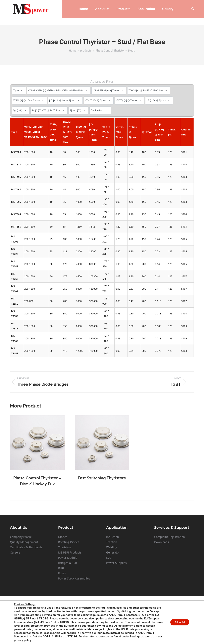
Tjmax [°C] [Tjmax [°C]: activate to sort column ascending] (172, 132)
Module (72, 558)
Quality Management (24, 542)
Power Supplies (116, 563)
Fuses (62, 573)
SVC (109, 558)
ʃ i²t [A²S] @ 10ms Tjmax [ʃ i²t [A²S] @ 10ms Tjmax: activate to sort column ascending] (93, 132)
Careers (139, 4)
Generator (113, 552)
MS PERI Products (70, 552)
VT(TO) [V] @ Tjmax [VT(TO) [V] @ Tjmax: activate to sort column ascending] (120, 132)
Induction (113, 537)
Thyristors (65, 547)
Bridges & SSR (68, 563)
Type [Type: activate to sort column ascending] (14, 132)
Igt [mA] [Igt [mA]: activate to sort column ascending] (147, 132)
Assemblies (82, 578)
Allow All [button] (177, 622)
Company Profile (21, 537)
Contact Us (188, 4)
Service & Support (163, 4)
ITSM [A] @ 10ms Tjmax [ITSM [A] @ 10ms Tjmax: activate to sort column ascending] (81, 132)
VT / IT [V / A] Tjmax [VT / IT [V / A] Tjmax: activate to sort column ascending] (106, 132)
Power (63, 558)
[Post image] (37, 443)
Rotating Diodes (69, 542)
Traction (112, 542)
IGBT (61, 568)
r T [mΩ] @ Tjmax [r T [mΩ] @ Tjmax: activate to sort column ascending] (133, 132)
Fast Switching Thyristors (102, 478)
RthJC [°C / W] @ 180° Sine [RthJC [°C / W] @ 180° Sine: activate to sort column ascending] (159, 132)
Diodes (63, 537)
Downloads (162, 542)
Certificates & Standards (26, 547)
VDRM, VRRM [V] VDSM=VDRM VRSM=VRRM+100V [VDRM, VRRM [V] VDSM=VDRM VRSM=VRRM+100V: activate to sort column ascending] (35, 132)
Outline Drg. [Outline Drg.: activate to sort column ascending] (186, 132)
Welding (112, 547)
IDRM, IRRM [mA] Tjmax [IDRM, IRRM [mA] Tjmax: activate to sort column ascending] (53, 132)
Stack (71, 578)
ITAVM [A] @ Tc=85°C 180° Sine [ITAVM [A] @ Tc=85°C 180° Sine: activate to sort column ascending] (68, 132)
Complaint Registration (170, 537)
